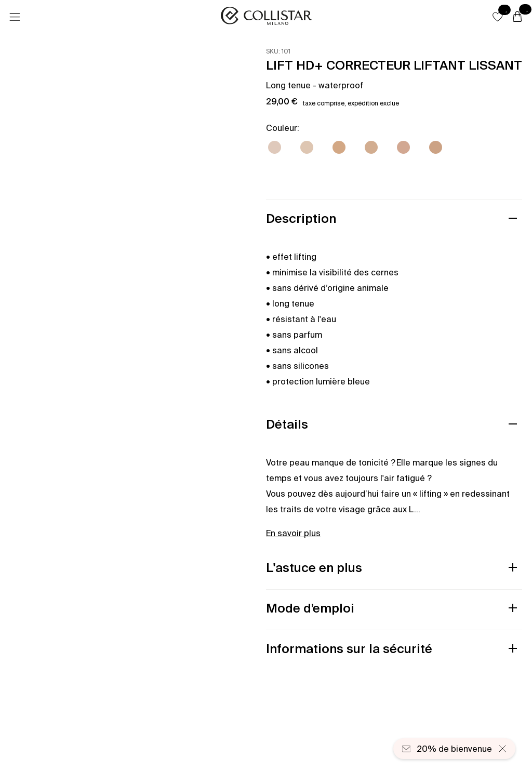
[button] (498, 17)
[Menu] (15, 17)
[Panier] (517, 17)
